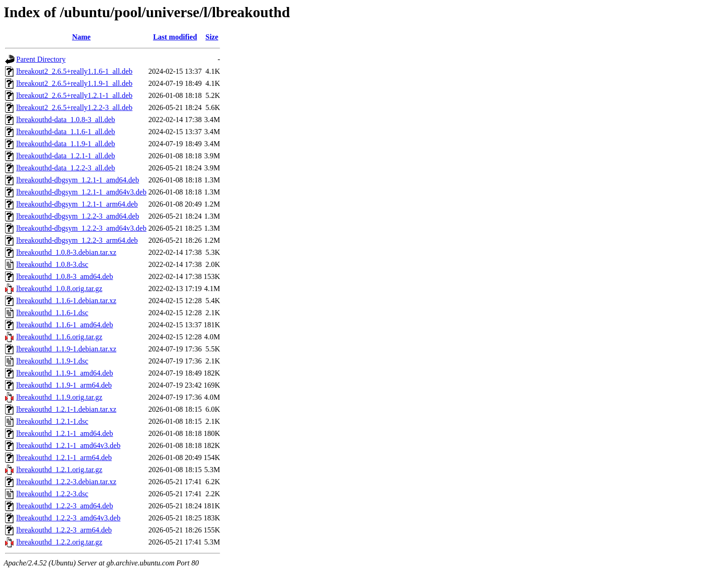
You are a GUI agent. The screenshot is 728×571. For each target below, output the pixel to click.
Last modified (175, 37)
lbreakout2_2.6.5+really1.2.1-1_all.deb (74, 95)
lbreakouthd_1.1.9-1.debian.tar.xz (66, 349)
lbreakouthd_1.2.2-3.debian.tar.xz (66, 482)
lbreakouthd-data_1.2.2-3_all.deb (66, 168)
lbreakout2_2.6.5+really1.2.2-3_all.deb (74, 107)
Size (212, 37)
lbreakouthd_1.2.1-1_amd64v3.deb (68, 445)
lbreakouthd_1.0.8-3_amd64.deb (65, 276)
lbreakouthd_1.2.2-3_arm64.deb (64, 530)
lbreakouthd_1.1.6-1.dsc (52, 313)
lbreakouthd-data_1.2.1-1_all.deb (66, 156)
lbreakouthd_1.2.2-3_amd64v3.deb (68, 518)
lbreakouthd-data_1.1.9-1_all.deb (66, 144)
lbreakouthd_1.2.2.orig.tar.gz (59, 542)
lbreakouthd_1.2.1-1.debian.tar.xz (66, 409)
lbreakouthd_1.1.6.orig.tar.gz (59, 337)
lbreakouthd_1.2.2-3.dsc (52, 494)
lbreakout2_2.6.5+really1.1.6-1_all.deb (74, 71)
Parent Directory (41, 59)
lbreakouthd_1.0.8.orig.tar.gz (59, 289)
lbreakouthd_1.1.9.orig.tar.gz (59, 397)
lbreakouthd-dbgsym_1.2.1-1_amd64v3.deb (81, 192)
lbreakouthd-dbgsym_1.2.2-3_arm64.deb (77, 240)
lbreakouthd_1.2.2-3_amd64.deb (65, 506)
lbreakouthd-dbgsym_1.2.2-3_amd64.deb (78, 216)
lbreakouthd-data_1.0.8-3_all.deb (66, 120)
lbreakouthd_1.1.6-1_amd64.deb (65, 325)
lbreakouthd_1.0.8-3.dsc (52, 264)
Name (81, 37)
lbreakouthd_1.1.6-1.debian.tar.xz (66, 301)
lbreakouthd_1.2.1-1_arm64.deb (64, 457)
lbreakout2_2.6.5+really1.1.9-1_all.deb (74, 83)
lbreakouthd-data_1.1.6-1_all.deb (66, 132)
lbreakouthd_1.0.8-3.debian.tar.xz (66, 252)
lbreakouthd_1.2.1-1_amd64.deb (65, 433)
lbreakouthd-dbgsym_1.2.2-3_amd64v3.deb (81, 228)
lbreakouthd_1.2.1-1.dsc (52, 421)
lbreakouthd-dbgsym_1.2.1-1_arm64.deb (77, 204)
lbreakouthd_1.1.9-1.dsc (52, 361)
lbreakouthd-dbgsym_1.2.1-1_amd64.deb (78, 180)
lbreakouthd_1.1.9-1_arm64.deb (64, 385)
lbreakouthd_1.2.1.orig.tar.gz (59, 470)
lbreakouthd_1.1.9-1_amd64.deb (65, 373)
